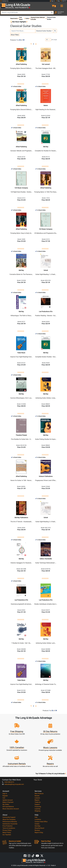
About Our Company (9, 819)
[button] (50, 5)
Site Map (37, 826)
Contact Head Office (41, 822)
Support (37, 804)
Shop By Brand (39, 828)
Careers (37, 824)
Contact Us (4, 1)
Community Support (9, 817)
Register (5, 796)
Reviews (37, 830)
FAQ (36, 817)
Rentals (37, 796)
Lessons (37, 798)
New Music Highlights (19, 22)
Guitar (27, 18)
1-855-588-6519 (8, 782)
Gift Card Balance (8, 807)
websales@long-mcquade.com (13, 784)
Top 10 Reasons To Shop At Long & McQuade (51, 774)
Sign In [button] (52, 1)
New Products (39, 794)
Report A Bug (39, 832)
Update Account (8, 800)
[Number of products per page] (48, 40)
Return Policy (7, 832)
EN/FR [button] (63, 1)
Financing (38, 807)
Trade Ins (38, 802)
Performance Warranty (10, 822)
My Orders (6, 804)
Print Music (21, 18)
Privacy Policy (7, 830)
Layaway (38, 809)
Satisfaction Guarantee (10, 824)
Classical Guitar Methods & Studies (38, 18)
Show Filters (15, 35)
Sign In (5, 794)
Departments (14, 18)
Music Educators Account (11, 809)
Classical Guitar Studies (44, 31)
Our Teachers (7, 835)
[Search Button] (52, 13)
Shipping (37, 811)
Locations (38, 819)
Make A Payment (8, 802)
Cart (4, 798)
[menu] (61, 5)
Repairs (37, 800)
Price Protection (8, 826)
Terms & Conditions (9, 828)
